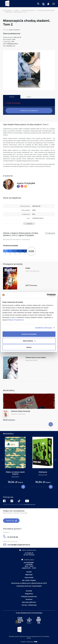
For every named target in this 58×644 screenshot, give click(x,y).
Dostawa (29, 599)
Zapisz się (12, 521)
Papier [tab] (29, 97)
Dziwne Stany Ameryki (21, 411)
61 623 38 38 (11, 537)
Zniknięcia (43, 472)
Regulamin (29, 594)
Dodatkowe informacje (44, 328)
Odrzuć (29, 347)
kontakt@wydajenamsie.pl (17, 545)
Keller (28, 268)
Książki (17, 10)
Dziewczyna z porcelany (36, 357)
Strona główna (7, 10)
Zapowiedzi (29, 577)
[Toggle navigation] (38, 4)
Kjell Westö (15, 477)
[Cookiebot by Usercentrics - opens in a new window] (47, 295)
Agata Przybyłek (14, 30)
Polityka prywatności (29, 597)
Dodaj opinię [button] (51, 233)
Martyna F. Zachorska (18, 414)
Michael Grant (43, 475)
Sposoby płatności (29, 602)
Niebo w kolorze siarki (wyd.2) (15, 473)
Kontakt (29, 591)
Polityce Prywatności (16, 320)
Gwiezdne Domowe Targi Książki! (29, 586)
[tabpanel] (15, 462)
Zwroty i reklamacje (29, 605)
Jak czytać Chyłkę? (29, 580)
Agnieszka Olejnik (31, 360)
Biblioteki (29, 575)
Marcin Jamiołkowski (32, 271)
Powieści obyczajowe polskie (46, 10)
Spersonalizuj (29, 341)
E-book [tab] (12, 97)
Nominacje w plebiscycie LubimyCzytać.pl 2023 (29, 583)
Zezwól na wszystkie (29, 334)
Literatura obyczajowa (28, 10)
